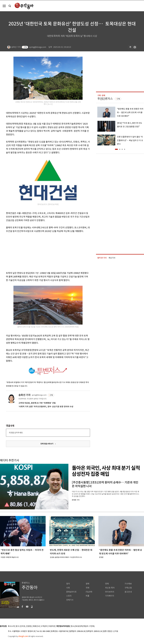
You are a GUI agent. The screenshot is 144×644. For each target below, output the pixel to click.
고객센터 (44, 626)
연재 (107, 584)
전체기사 (70, 600)
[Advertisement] (42, 252)
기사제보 (128, 584)
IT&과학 (89, 592)
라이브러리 (110, 592)
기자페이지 (110, 596)
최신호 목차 (110, 588)
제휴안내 (36, 626)
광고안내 (128, 592)
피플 (87, 596)
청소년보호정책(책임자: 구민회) (83, 626)
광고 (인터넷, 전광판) (24, 626)
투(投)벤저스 (105, 99)
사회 (68, 588)
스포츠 (69, 596)
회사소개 (11, 626)
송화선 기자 (24, 395)
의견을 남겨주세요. (16, 433)
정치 (68, 584)
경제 (87, 584)
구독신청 (128, 588)
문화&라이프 (71, 592)
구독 (25, 47)
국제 (87, 588)
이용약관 (52, 626)
